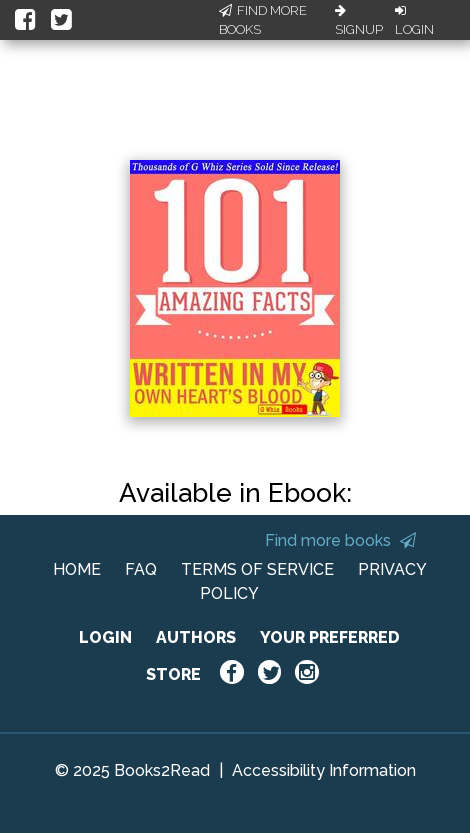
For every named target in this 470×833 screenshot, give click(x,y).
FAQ (141, 569)
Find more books (340, 540)
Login (414, 21)
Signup (359, 21)
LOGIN (105, 637)
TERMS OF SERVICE (257, 569)
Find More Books (263, 20)
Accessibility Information (324, 770)
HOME (77, 569)
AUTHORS (196, 637)
